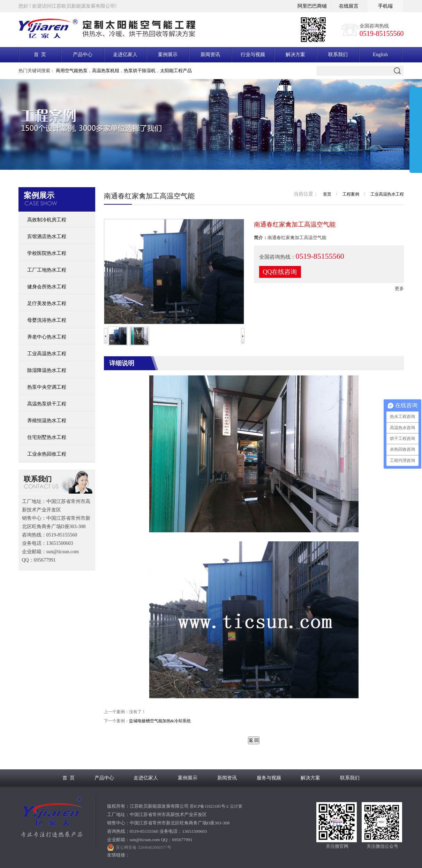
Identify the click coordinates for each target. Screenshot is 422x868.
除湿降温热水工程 (47, 370)
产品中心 (83, 55)
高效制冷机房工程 (47, 220)
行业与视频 (253, 55)
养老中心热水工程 (47, 337)
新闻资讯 (210, 55)
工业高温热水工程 (47, 354)
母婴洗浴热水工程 (47, 320)
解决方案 (295, 55)
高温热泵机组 (106, 71)
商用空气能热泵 (72, 71)
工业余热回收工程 (47, 454)
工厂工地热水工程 (47, 270)
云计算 (236, 806)
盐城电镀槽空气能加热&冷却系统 (160, 721)
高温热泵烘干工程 (47, 404)
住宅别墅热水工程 (47, 437)
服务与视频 (269, 778)
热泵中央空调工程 (47, 387)
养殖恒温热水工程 (47, 421)
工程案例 (351, 194)
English (380, 55)
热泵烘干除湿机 (140, 71)
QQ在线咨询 (280, 272)
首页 (327, 194)
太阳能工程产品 (176, 71)
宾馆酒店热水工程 (47, 237)
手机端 (385, 6)
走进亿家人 (125, 55)
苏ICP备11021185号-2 (209, 806)
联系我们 (338, 55)
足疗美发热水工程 (47, 303)
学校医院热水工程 (47, 253)
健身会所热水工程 (47, 287)
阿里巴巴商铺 (312, 6)
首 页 (40, 55)
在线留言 (349, 6)
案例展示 (168, 55)
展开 (416, 131)
